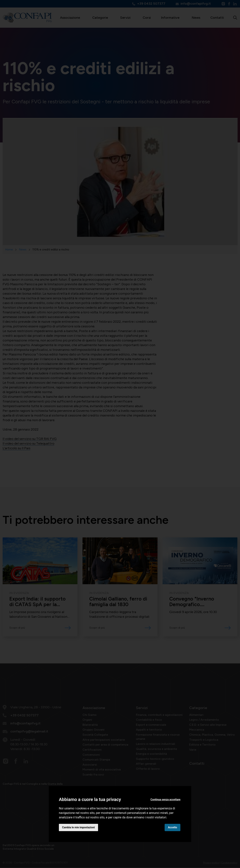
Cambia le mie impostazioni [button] (79, 827)
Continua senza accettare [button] (165, 799)
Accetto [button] (172, 827)
